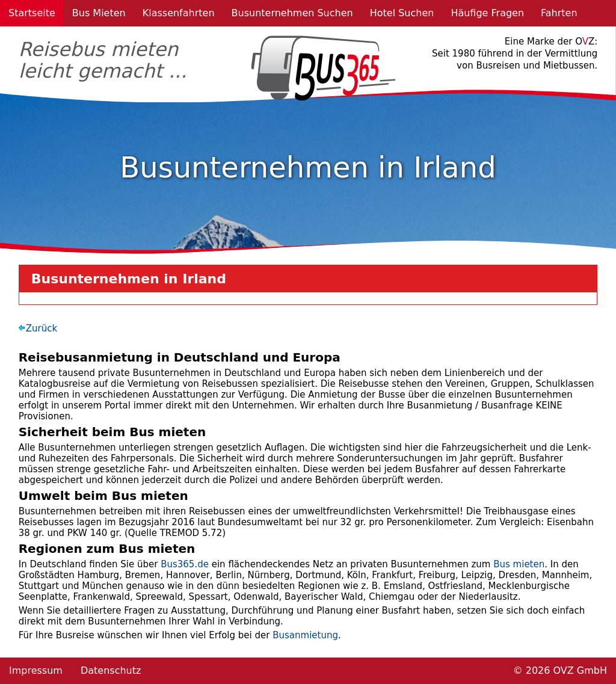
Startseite (32, 13)
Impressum (36, 670)
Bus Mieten (99, 13)
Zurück (42, 328)
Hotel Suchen (402, 13)
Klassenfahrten (179, 13)
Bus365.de (185, 564)
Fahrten (559, 13)
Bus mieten (519, 564)
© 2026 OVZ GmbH (560, 670)
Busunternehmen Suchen (292, 13)
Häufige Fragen (487, 13)
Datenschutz (111, 670)
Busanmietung (305, 635)
